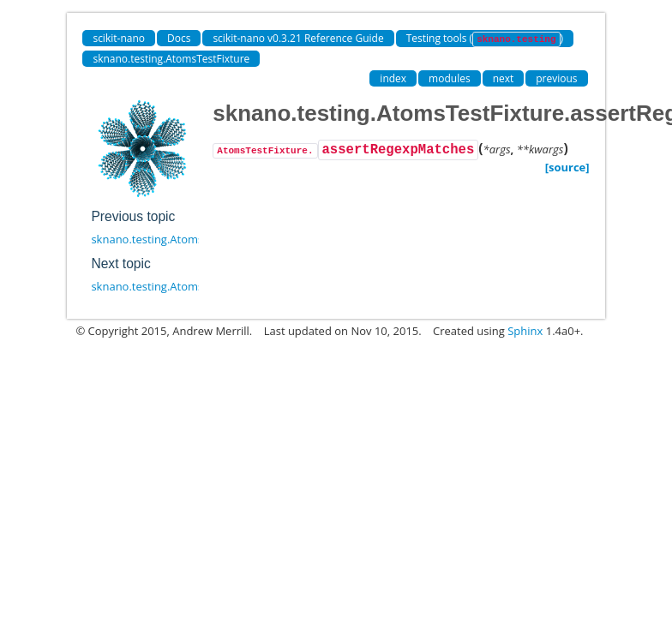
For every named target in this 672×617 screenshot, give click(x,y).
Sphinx (525, 331)
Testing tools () (485, 39)
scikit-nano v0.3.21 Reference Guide (298, 38)
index (393, 78)
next (504, 78)
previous (556, 78)
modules (450, 78)
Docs (179, 38)
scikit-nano (119, 38)
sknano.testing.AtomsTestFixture (171, 59)
